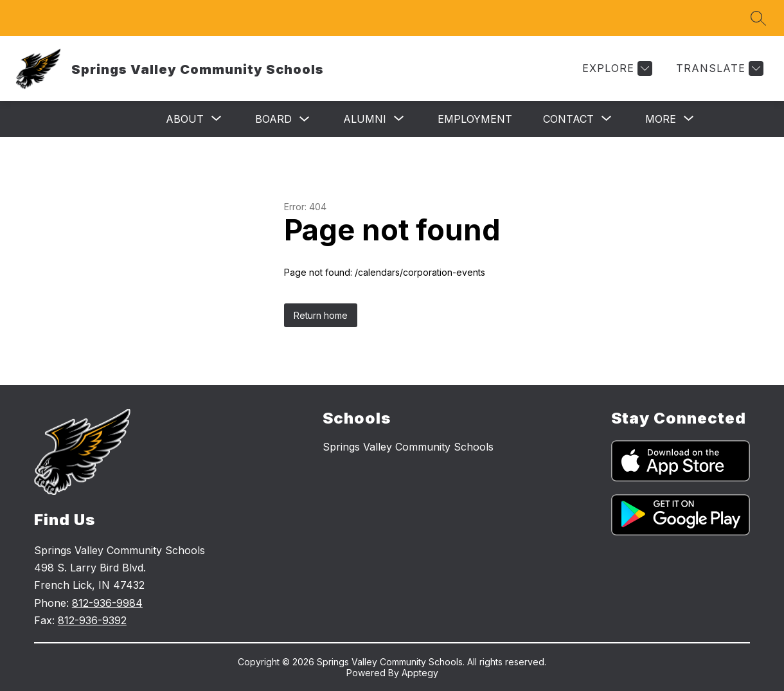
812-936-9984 (107, 603)
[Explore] (616, 68)
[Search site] (758, 18)
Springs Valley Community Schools (408, 447)
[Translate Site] (718, 68)
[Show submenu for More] (661, 119)
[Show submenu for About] (185, 119)
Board (273, 119)
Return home (321, 315)
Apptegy (420, 673)
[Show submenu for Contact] (568, 119)
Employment (475, 119)
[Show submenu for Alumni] (365, 119)
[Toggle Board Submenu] (305, 119)
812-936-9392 (92, 620)
